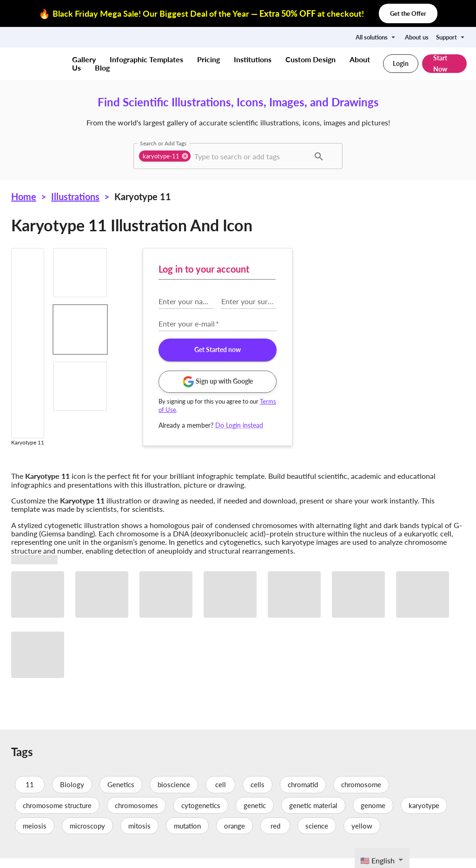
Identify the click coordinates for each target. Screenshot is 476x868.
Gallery (84, 59)
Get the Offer (408, 13)
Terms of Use (350, 410)
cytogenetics (201, 815)
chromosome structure (57, 815)
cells (258, 795)
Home (24, 196)
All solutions (377, 37)
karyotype (424, 815)
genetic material (313, 815)
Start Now (444, 64)
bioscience (174, 795)
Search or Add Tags (163, 143)
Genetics (121, 795)
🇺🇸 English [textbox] (377, 860)
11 (30, 795)
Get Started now (390, 350)
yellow (362, 835)
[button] (165, 156)
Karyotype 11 (143, 196)
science (317, 835)
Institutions (253, 59)
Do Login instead (413, 425)
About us (417, 37)
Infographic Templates (146, 59)
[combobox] (251, 156)
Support (451, 37)
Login (401, 64)
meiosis (35, 835)
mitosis (139, 835)
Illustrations (75, 196)
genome (373, 815)
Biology (72, 795)
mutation (187, 835)
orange (235, 835)
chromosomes (136, 815)
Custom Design (311, 59)
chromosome (361, 795)
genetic (255, 815)
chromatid (303, 795)
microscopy (87, 835)
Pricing (208, 59)
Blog (102, 68)
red (275, 835)
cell (220, 795)
